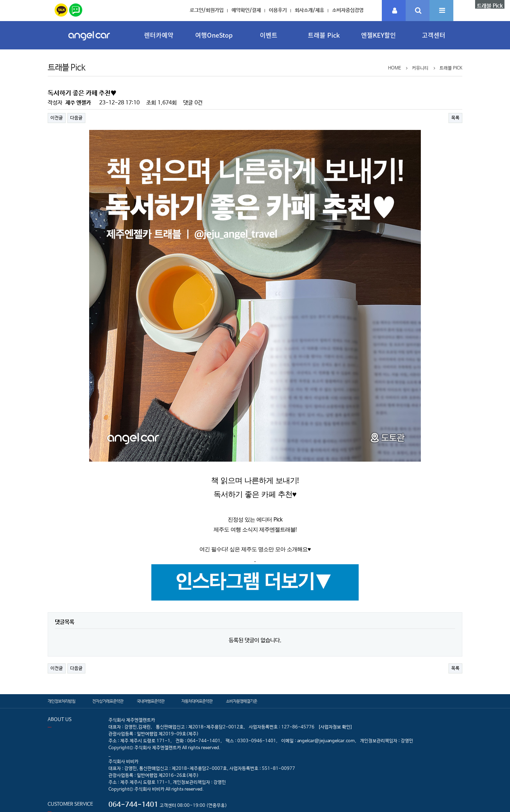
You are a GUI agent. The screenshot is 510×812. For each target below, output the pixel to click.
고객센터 (434, 35)
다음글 (76, 118)
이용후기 (278, 10)
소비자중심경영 (348, 10)
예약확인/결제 (246, 10)
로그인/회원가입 (207, 10)
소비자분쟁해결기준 (242, 701)
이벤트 (269, 35)
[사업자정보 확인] (335, 727)
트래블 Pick (324, 35)
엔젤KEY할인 (379, 35)
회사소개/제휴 (309, 10)
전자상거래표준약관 (108, 701)
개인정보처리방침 (62, 701)
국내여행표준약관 (151, 701)
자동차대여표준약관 (197, 701)
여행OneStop (214, 35)
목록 (455, 118)
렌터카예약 (159, 35)
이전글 (57, 118)
